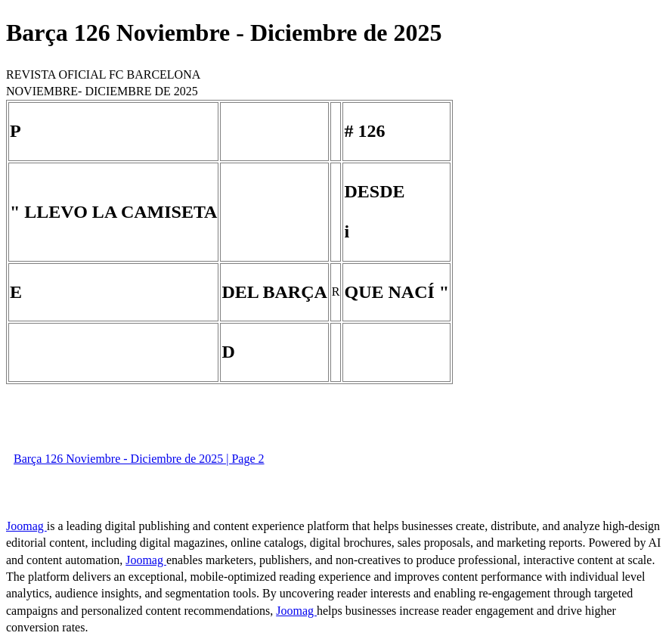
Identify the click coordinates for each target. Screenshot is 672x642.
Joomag (26, 526)
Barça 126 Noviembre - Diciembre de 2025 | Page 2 (139, 459)
